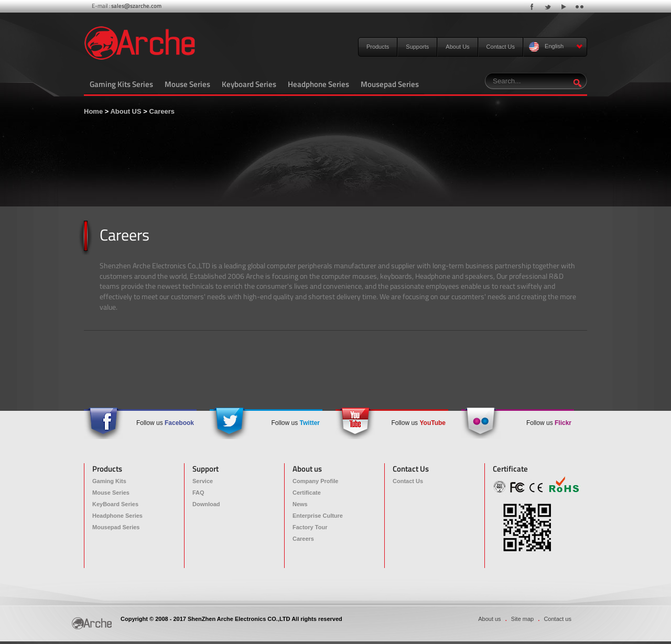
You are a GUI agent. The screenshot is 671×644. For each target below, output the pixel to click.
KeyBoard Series (115, 504)
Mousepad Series (390, 84)
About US (126, 111)
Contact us (558, 619)
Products (378, 47)
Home (93, 111)
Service (203, 481)
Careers (162, 111)
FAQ (198, 493)
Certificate (307, 493)
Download (206, 504)
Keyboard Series (249, 84)
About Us (457, 47)
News (300, 504)
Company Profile (315, 481)
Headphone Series (318, 84)
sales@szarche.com (136, 6)
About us (489, 619)
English (556, 47)
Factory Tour (310, 527)
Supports (417, 47)
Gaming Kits (109, 481)
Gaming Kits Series (121, 84)
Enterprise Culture (318, 516)
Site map (522, 619)
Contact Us (501, 47)
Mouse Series (187, 84)
